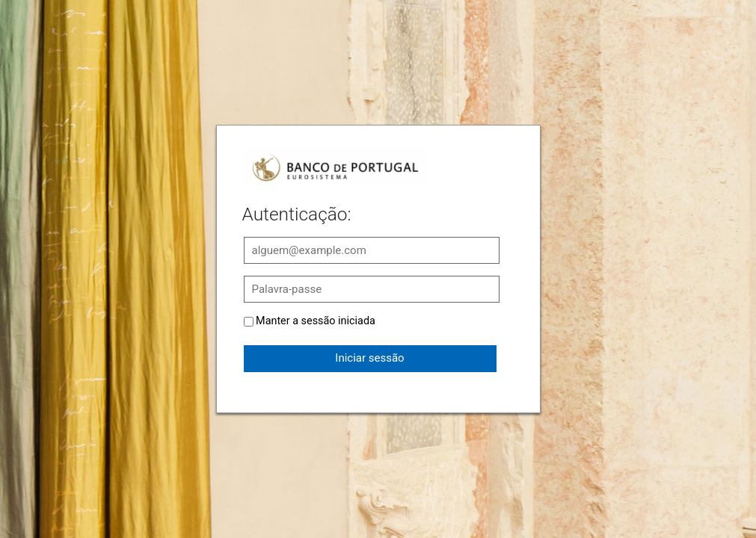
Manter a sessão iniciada (316, 321)
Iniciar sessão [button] (369, 358)
